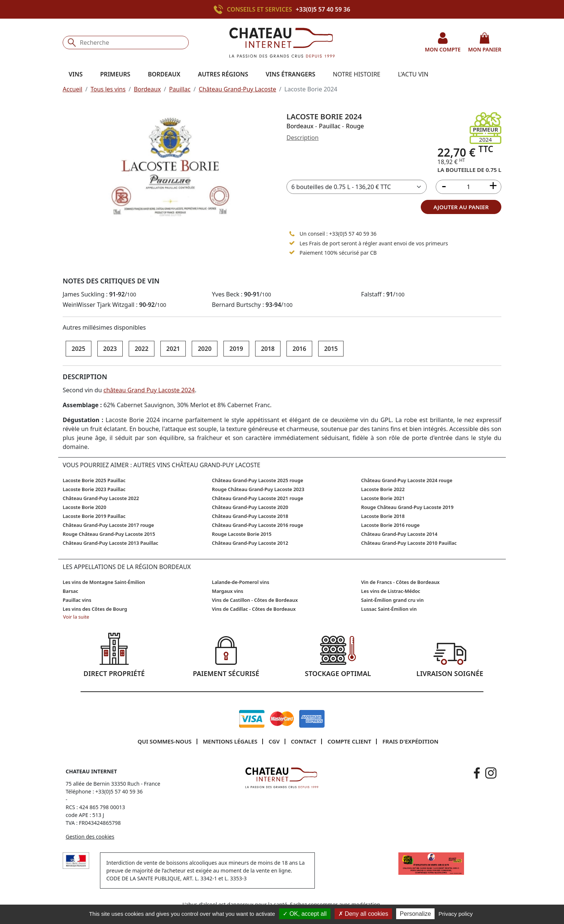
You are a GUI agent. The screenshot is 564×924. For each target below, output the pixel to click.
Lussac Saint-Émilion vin (389, 609)
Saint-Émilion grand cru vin (392, 600)
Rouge (355, 126)
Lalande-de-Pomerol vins (241, 582)
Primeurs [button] (115, 74)
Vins (76, 74)
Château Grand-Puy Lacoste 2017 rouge (108, 525)
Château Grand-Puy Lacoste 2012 (250, 543)
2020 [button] (205, 349)
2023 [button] (110, 349)
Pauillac (180, 89)
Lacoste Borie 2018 (383, 516)
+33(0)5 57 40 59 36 (323, 9)
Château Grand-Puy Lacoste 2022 (101, 498)
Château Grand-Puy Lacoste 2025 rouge (258, 480)
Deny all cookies (363, 914)
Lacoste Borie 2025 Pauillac (94, 480)
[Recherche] (126, 43)
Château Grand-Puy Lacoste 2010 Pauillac (409, 543)
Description (303, 138)
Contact (304, 741)
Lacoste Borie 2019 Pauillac (94, 516)
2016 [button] (299, 349)
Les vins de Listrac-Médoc (391, 591)
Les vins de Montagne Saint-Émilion (104, 582)
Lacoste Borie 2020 (84, 507)
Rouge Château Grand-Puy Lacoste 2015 (109, 534)
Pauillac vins (77, 600)
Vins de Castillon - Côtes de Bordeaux (255, 600)
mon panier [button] (485, 43)
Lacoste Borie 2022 (383, 489)
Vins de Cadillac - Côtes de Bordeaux (254, 609)
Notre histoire (357, 74)
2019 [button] (236, 349)
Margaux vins (228, 591)
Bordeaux (148, 89)
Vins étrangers (290, 74)
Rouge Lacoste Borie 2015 (242, 534)
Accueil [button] (73, 89)
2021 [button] (173, 349)
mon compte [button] (443, 43)
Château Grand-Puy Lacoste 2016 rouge (258, 525)
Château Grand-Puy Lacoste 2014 (399, 534)
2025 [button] (79, 349)
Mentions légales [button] (230, 741)
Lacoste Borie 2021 (383, 498)
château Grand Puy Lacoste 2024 (149, 390)
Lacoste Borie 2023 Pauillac (94, 489)
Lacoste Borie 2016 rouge (390, 525)
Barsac (70, 591)
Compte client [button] (349, 741)
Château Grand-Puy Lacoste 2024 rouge (407, 480)
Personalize (416, 914)
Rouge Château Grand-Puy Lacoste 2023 (258, 489)
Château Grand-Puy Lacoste (238, 89)
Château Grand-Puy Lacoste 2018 (250, 516)
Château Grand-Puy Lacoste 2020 (250, 507)
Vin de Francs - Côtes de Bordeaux (400, 582)
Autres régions (223, 74)
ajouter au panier (461, 207)
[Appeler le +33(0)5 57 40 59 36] (220, 9)
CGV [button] (274, 741)
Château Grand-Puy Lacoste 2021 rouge (258, 498)
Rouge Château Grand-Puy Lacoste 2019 (407, 507)
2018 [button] (268, 349)
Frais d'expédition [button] (410, 741)
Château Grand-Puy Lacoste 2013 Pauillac (110, 543)
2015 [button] (331, 349)
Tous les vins (108, 89)
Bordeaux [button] (164, 74)
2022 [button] (142, 349)
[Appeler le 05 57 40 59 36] (292, 233)
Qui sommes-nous (165, 741)
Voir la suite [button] (76, 617)
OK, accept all (305, 914)
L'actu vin (413, 74)
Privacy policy (456, 914)
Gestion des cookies (90, 837)
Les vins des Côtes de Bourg (95, 609)
